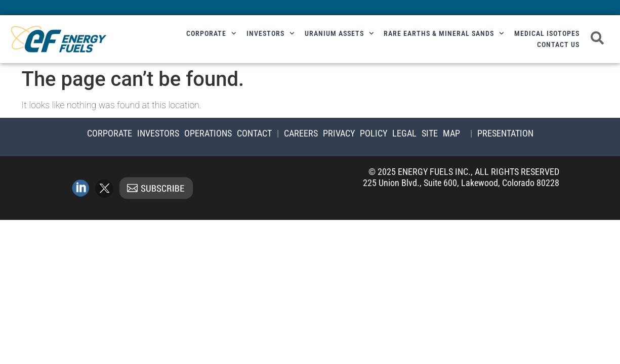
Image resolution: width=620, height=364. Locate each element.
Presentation (505, 133)
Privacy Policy (355, 133)
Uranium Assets (339, 33)
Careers (301, 133)
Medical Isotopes (547, 33)
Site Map (441, 133)
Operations (208, 133)
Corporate (211, 33)
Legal (404, 133)
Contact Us (558, 44)
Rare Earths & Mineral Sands (444, 33)
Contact (254, 133)
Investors (271, 33)
